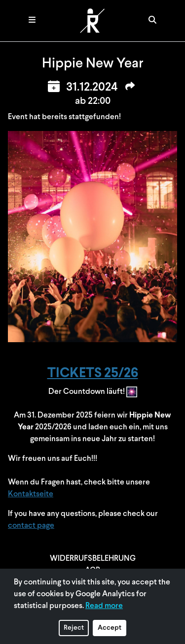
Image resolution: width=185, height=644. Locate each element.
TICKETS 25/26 (93, 374)
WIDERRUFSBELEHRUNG (93, 559)
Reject (74, 628)
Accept (110, 628)
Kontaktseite (31, 494)
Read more (104, 606)
